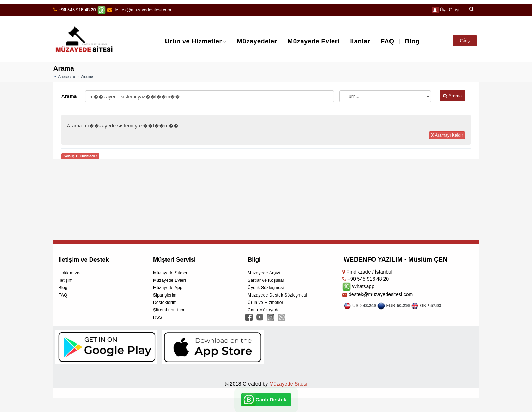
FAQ (388, 41)
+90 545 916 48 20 (77, 10)
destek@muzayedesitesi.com (139, 10)
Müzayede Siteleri (171, 273)
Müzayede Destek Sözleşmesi (277, 295)
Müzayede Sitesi (288, 384)
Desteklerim (165, 303)
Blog (412, 41)
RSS (158, 317)
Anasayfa (67, 76)
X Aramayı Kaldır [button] (447, 135)
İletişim (66, 280)
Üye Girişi (446, 10)
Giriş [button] (465, 41)
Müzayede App (168, 288)
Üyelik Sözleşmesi (266, 288)
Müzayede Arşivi (264, 273)
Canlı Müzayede (264, 310)
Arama (69, 96)
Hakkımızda (70, 273)
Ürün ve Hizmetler (193, 41)
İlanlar (360, 41)
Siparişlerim (165, 295)
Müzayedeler (257, 41)
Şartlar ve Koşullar (266, 280)
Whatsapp (358, 286)
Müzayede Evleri (314, 41)
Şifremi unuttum (169, 310)
